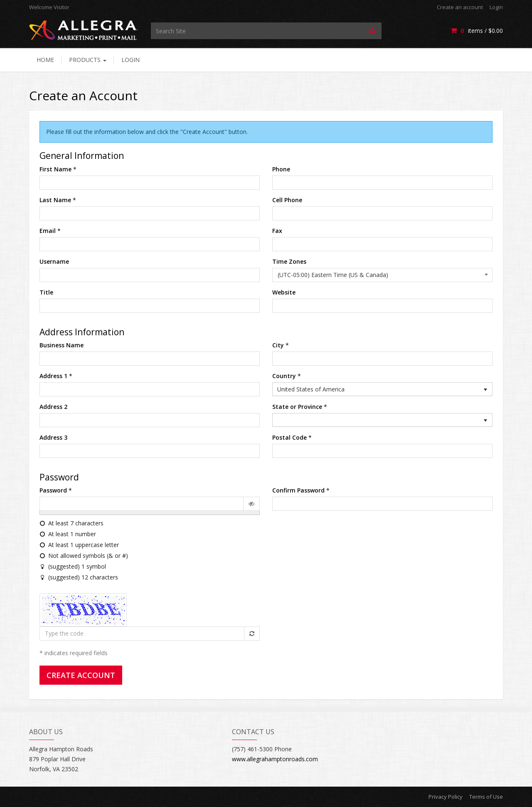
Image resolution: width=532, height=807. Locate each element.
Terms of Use (486, 797)
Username (54, 261)
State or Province (297, 407)
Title (46, 292)
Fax (277, 231)
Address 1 (53, 376)
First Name (55, 169)
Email (48, 231)
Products (88, 60)
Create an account (460, 7)
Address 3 (53, 437)
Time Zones (289, 261)
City (278, 345)
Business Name (62, 345)
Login (496, 7)
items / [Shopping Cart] (477, 31)
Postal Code (289, 437)
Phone (281, 169)
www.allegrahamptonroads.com (275, 759)
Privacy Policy (446, 797)
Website (284, 292)
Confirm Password (298, 490)
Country (284, 376)
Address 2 (53, 407)
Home (45, 60)
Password (53, 490)
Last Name (55, 200)
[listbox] (382, 389)
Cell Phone (287, 200)
